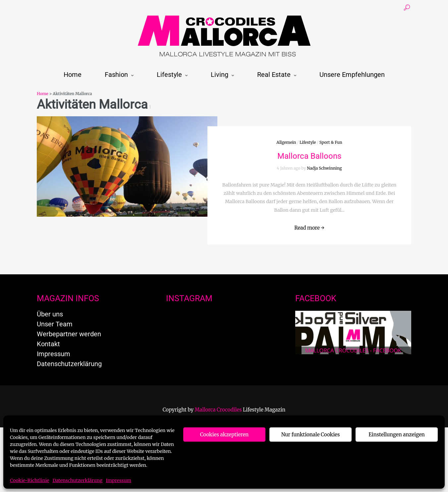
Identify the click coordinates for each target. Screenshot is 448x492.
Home (73, 75)
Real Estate (274, 75)
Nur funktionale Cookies (311, 435)
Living (220, 75)
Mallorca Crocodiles (218, 410)
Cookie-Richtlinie (29, 480)
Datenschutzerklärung (77, 480)
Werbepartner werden (69, 334)
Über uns (50, 314)
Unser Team (55, 324)
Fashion (116, 75)
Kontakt (48, 344)
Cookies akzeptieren (224, 435)
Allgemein (286, 142)
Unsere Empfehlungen (352, 75)
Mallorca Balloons (309, 156)
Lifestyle (169, 75)
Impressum (118, 480)
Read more (309, 228)
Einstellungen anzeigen (396, 435)
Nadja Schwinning (324, 168)
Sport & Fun (331, 142)
